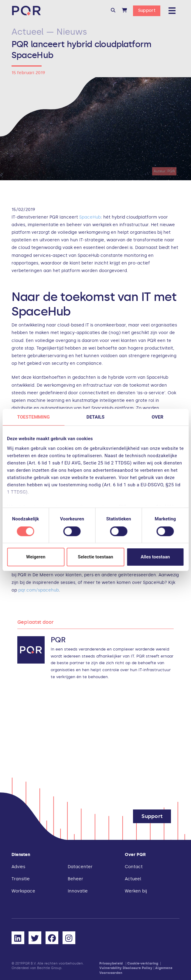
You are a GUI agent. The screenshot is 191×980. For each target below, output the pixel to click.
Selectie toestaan (95, 557)
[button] (113, 10)
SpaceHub (90, 217)
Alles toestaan (155, 557)
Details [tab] (95, 417)
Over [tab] (158, 417)
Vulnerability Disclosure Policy (126, 968)
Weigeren (36, 557)
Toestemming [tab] (33, 417)
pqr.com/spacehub (39, 590)
